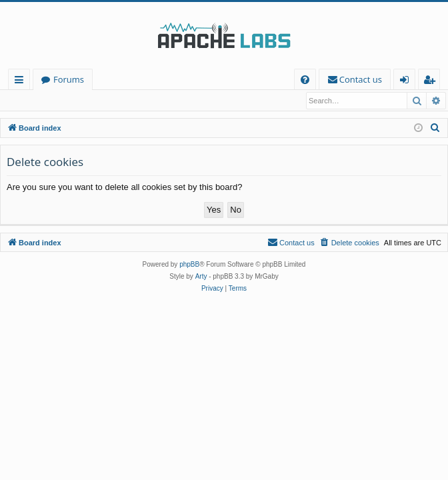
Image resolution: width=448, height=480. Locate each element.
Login (25, 101)
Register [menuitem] (432, 82)
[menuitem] (305, 80)
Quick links (22, 82)
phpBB (189, 265)
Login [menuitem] (407, 82)
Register (70, 101)
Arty (201, 277)
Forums (69, 79)
